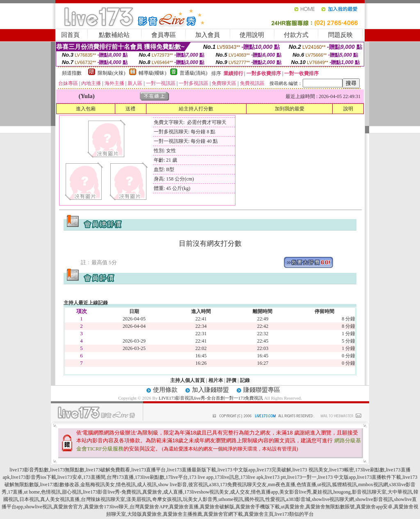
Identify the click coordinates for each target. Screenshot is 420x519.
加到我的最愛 (290, 109)
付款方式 (296, 35)
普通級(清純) (194, 73)
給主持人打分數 (196, 109)
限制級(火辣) (112, 73)
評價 (231, 380)
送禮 (130, 109)
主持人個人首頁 (187, 380)
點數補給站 (114, 35)
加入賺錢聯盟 (210, 390)
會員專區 (164, 35)
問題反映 (340, 35)
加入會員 (208, 35)
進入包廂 (86, 109)
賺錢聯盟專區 (262, 390)
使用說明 (252, 35)
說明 (348, 109)
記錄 (245, 380)
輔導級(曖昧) (153, 73)
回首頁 (70, 35)
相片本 (216, 380)
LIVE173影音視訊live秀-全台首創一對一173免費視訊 (211, 398)
